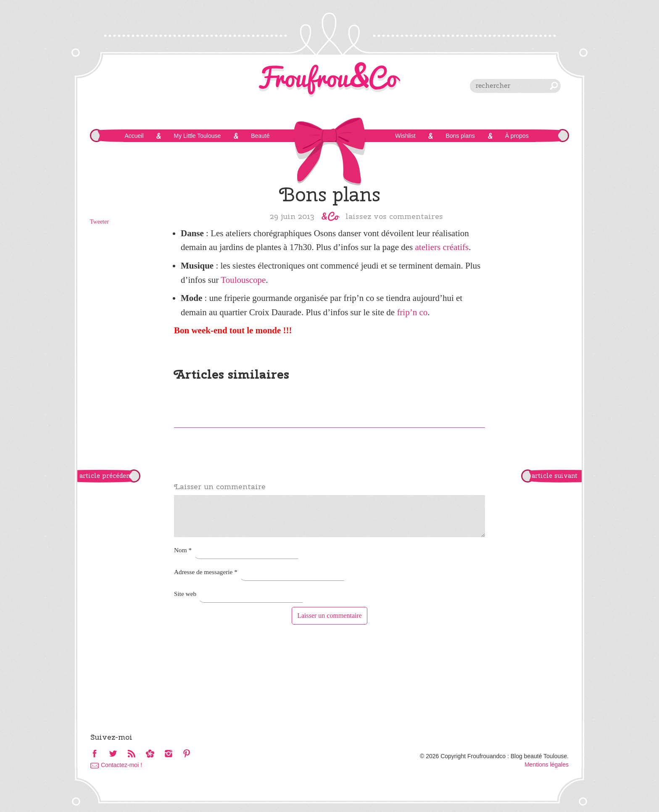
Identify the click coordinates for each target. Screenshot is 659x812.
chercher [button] (554, 86)
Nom (183, 550)
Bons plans (460, 136)
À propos (517, 136)
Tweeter (99, 222)
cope (258, 280)
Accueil (134, 136)
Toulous (235, 280)
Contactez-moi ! (121, 765)
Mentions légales (547, 765)
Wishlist (405, 136)
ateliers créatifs (442, 247)
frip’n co (412, 312)
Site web (185, 594)
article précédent (106, 476)
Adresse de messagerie (206, 572)
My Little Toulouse (197, 136)
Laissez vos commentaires (394, 216)
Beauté (260, 136)
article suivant (555, 476)
